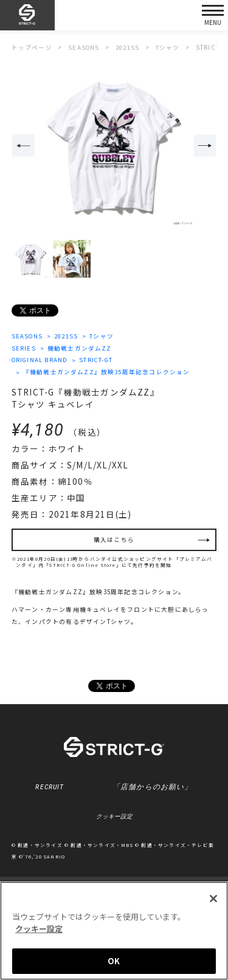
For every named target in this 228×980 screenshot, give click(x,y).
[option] (114, 147)
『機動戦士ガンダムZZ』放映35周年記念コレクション (107, 373)
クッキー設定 (114, 818)
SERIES (24, 348)
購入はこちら (114, 541)
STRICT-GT (100, 360)
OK (114, 961)
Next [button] (206, 146)
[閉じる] (213, 899)
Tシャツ (103, 336)
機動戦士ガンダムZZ (80, 348)
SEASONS (28, 336)
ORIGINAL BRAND (41, 360)
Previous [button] (23, 146)
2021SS (68, 336)
